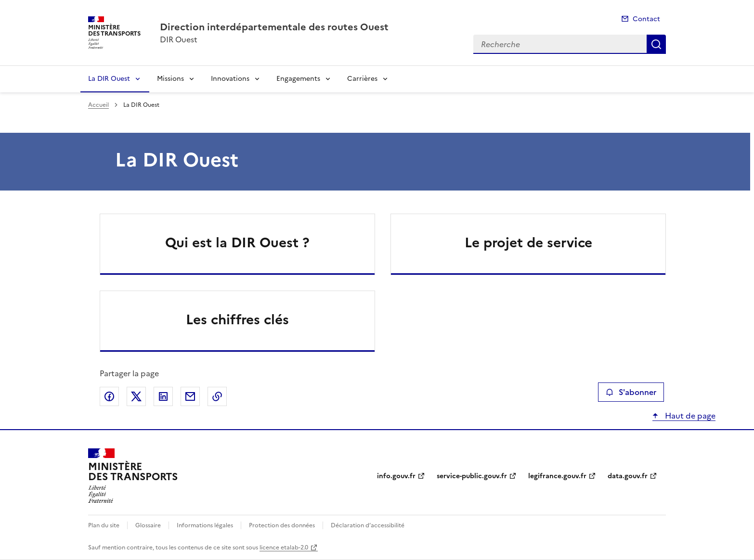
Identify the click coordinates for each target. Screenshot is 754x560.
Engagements (298, 79)
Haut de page (689, 416)
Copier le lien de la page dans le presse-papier (217, 396)
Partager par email (190, 396)
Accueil (98, 105)
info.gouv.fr (396, 476)
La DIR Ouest (109, 79)
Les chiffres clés (237, 319)
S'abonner (631, 392)
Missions (170, 79)
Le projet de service (528, 242)
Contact (646, 19)
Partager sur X (136, 396)
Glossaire (148, 525)
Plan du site (104, 525)
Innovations (230, 79)
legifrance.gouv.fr (557, 476)
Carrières (362, 79)
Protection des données (282, 525)
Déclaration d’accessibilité (368, 525)
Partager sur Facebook (109, 396)
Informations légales (205, 525)
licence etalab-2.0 (284, 547)
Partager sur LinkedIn (163, 396)
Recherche (656, 44)
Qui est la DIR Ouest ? (237, 242)
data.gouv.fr (628, 476)
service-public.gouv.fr (472, 476)
